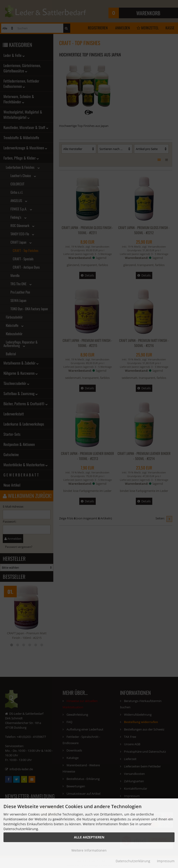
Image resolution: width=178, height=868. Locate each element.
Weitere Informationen (89, 850)
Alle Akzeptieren (89, 837)
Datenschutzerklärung (133, 861)
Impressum (166, 861)
